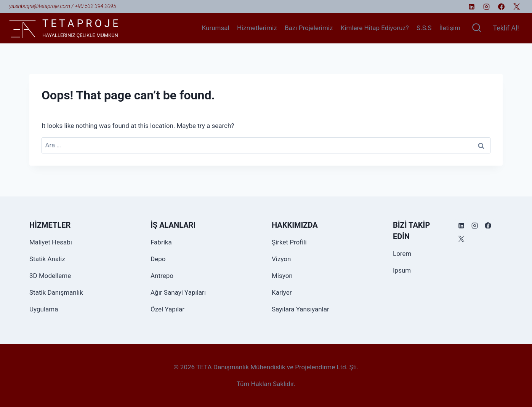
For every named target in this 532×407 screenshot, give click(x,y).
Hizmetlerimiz (257, 28)
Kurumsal (216, 28)
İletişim (450, 28)
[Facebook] (502, 6)
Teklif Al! (506, 28)
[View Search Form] (477, 28)
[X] (516, 6)
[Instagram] (487, 6)
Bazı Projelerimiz (309, 28)
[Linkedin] (472, 6)
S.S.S (424, 28)
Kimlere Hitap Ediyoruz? (375, 28)
